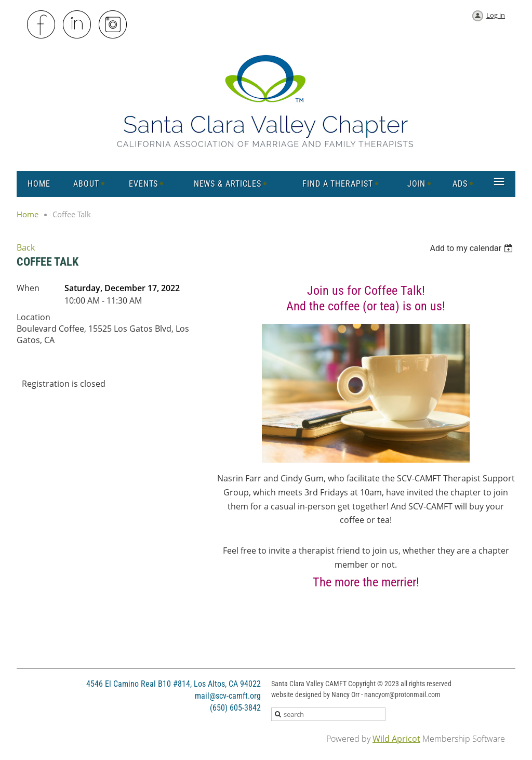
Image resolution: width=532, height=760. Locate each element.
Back (26, 247)
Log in (496, 15)
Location (34, 317)
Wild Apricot (396, 739)
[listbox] (473, 248)
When (28, 288)
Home (28, 214)
